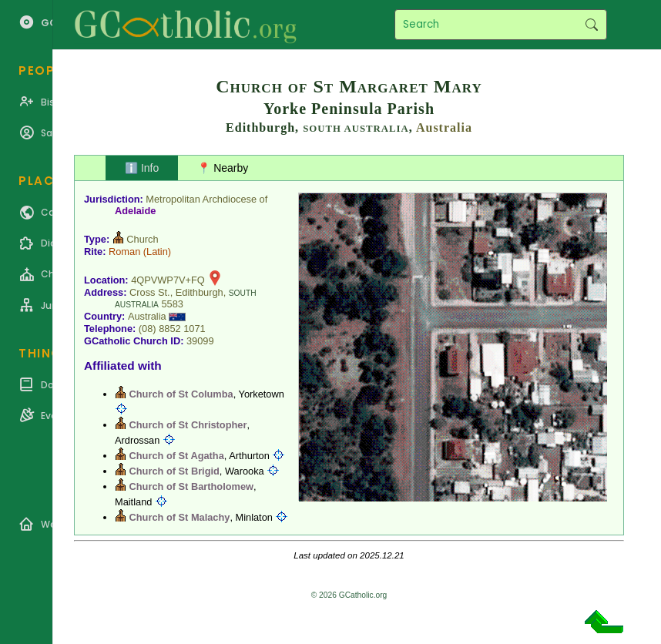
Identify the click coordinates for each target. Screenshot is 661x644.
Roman (124, 252)
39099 (200, 341)
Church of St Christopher (188, 425)
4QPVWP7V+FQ (168, 280)
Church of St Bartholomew (191, 486)
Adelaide (135, 211)
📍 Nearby (223, 168)
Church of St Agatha (177, 456)
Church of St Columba (181, 394)
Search (591, 25)
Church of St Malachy (180, 517)
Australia (444, 127)
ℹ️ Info (142, 168)
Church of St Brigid (174, 471)
